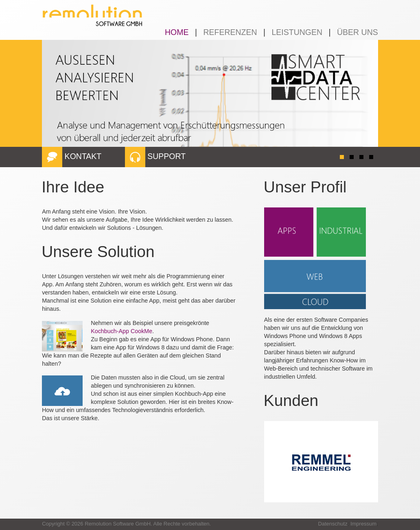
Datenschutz (332, 524)
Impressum (363, 524)
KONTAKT (72, 156)
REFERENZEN (230, 32)
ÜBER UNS (358, 32)
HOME (177, 32)
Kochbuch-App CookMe (121, 331)
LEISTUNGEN (297, 32)
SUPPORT (155, 156)
